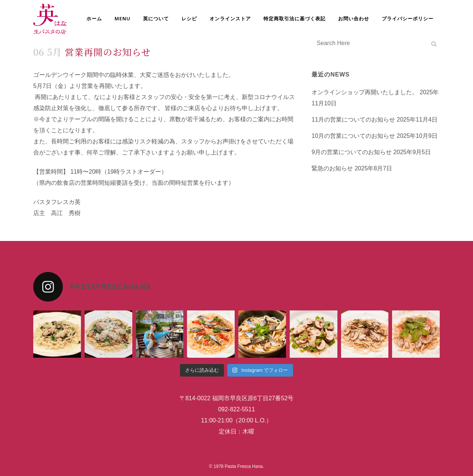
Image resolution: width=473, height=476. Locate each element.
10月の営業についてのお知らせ (353, 136)
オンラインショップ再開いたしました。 (365, 92)
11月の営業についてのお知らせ (353, 120)
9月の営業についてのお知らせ (352, 152)
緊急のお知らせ (332, 168)
